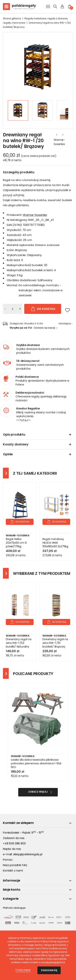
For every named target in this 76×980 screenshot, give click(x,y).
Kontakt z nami (13, 871)
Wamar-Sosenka (59, 142)
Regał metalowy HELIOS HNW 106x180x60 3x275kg (55, 543)
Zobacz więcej (38, 792)
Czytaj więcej (23, 970)
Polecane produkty (33, 674)
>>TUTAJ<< (23, 420)
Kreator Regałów (28, 408)
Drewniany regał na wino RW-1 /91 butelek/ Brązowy (55, 643)
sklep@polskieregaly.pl (28, 854)
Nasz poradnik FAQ (15, 865)
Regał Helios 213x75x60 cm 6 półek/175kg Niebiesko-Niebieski (18, 545)
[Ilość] (13, 309)
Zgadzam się (49, 970)
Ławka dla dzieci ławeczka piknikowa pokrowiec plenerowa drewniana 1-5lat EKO (36, 763)
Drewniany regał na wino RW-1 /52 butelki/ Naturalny (19, 643)
